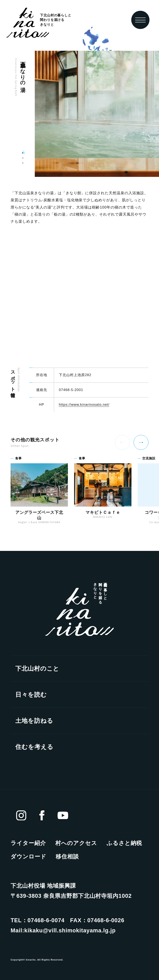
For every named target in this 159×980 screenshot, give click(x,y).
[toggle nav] (140, 20)
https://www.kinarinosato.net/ (84, 405)
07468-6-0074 (46, 920)
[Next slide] (141, 442)
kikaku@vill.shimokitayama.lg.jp (70, 931)
